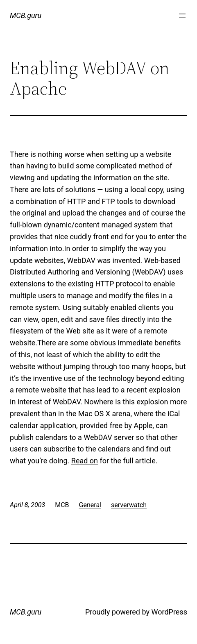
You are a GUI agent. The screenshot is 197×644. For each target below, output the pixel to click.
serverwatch (129, 505)
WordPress (169, 612)
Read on (85, 461)
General (90, 505)
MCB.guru (26, 15)
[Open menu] (182, 16)
